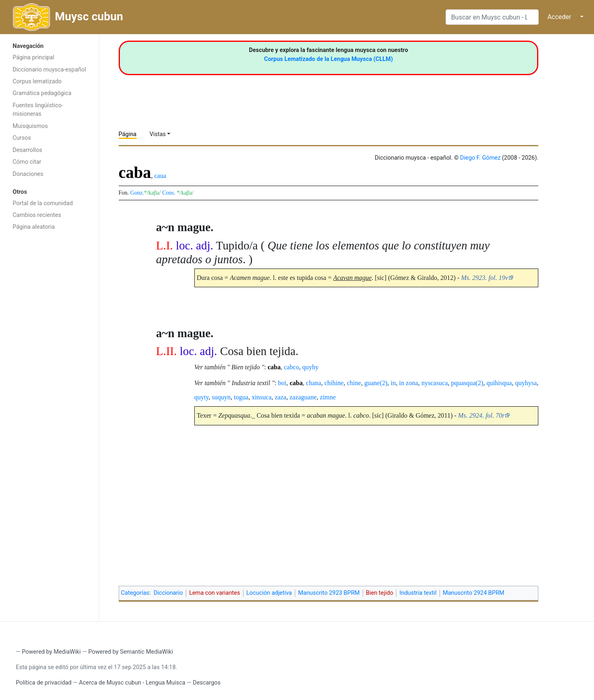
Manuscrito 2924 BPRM (473, 593)
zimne (328, 397)
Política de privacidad (44, 683)
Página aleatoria (34, 227)
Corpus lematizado (37, 81)
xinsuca (262, 397)
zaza (281, 397)
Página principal (34, 57)
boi (282, 383)
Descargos (207, 683)
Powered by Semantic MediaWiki (131, 652)
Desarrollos (27, 150)
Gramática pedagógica (42, 93)
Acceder (559, 17)
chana (314, 383)
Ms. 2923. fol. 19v (485, 278)
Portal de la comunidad (43, 203)
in (393, 383)
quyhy (311, 367)
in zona (409, 383)
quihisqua (499, 383)
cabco (291, 367)
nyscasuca (434, 383)
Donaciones (28, 174)
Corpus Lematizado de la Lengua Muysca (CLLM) (329, 59)
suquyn (221, 397)
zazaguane (303, 397)
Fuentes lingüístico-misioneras (38, 110)
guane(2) (376, 383)
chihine (334, 383)
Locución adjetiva (269, 593)
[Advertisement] (49, 364)
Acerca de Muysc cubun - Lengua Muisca (132, 683)
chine (354, 383)
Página (128, 134)
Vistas (158, 134)
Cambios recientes (37, 215)
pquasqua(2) (467, 383)
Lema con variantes (214, 593)
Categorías (135, 593)
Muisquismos (30, 126)
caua (160, 176)
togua (241, 397)
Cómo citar (27, 162)
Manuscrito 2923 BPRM (329, 593)
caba (274, 367)
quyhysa (526, 383)
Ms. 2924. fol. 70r (482, 415)
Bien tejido (380, 593)
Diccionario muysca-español (49, 70)
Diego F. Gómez (481, 158)
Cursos (22, 138)
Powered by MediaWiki (51, 652)
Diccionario (168, 593)
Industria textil (418, 593)
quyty (201, 397)
